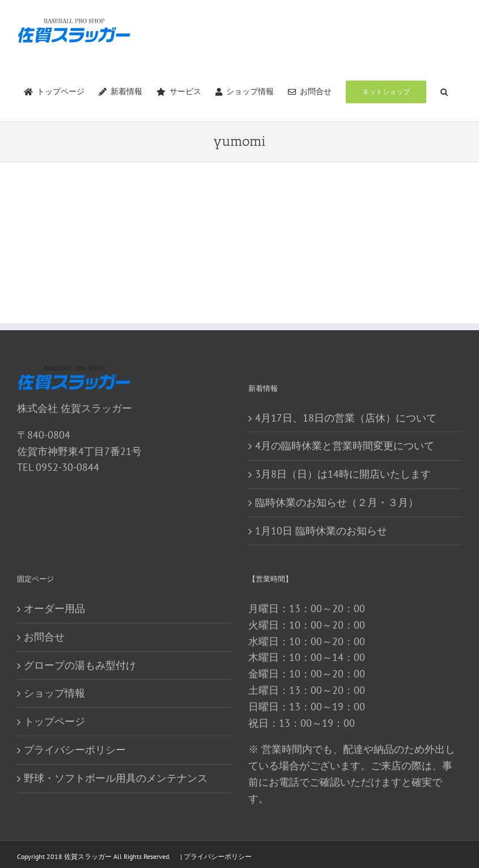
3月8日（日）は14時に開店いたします (343, 474)
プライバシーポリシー (75, 750)
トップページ (54, 721)
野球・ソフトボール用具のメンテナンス (116, 778)
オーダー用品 (54, 608)
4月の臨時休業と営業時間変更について (345, 446)
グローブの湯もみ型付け (80, 665)
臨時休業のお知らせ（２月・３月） (337, 502)
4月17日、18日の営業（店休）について (346, 418)
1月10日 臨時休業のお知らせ (321, 531)
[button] (444, 91)
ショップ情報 (54, 693)
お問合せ (44, 637)
